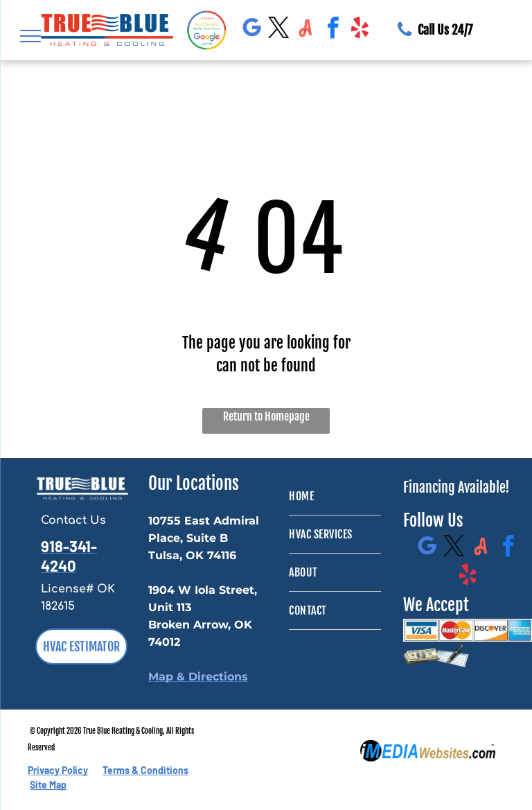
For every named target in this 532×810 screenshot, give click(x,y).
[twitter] (278, 30)
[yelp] (360, 30)
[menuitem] (335, 496)
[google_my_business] (251, 30)
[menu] (30, 36)
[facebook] (332, 30)
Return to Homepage (266, 416)
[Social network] (305, 30)
